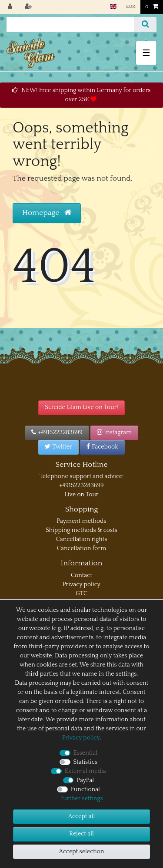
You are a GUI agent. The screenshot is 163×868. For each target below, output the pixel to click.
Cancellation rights (82, 539)
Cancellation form (81, 548)
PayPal (85, 780)
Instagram (114, 432)
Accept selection (82, 851)
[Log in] (11, 7)
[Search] (145, 24)
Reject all (81, 834)
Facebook (102, 447)
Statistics (85, 762)
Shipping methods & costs (81, 530)
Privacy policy (81, 584)
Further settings (81, 799)
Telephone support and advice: (81, 476)
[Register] (29, 7)
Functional (85, 789)
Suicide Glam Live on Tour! (81, 407)
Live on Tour (81, 495)
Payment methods (81, 521)
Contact (81, 575)
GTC (81, 594)
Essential (85, 753)
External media (85, 771)
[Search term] (70, 24)
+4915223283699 (57, 432)
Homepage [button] (47, 213)
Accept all (81, 816)
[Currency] (131, 7)
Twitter (58, 447)
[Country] (113, 7)
